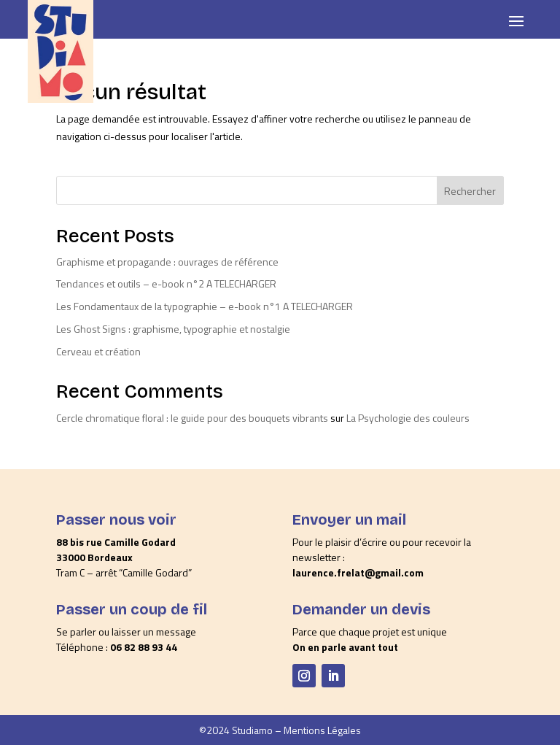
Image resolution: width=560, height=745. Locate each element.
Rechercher (470, 191)
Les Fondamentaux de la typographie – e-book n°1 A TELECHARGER (205, 306)
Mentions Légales (322, 730)
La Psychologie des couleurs (408, 418)
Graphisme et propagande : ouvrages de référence (167, 262)
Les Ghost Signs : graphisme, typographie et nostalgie (173, 329)
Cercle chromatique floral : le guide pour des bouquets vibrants (192, 418)
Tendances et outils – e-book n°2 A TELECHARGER (166, 283)
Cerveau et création (98, 351)
